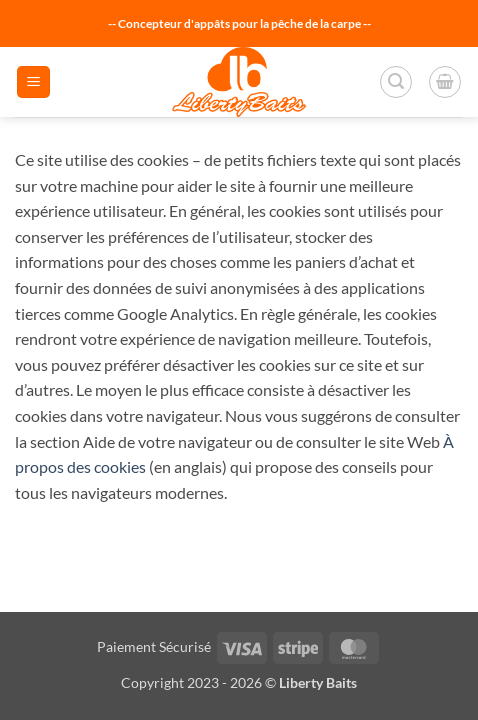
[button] (33, 82)
